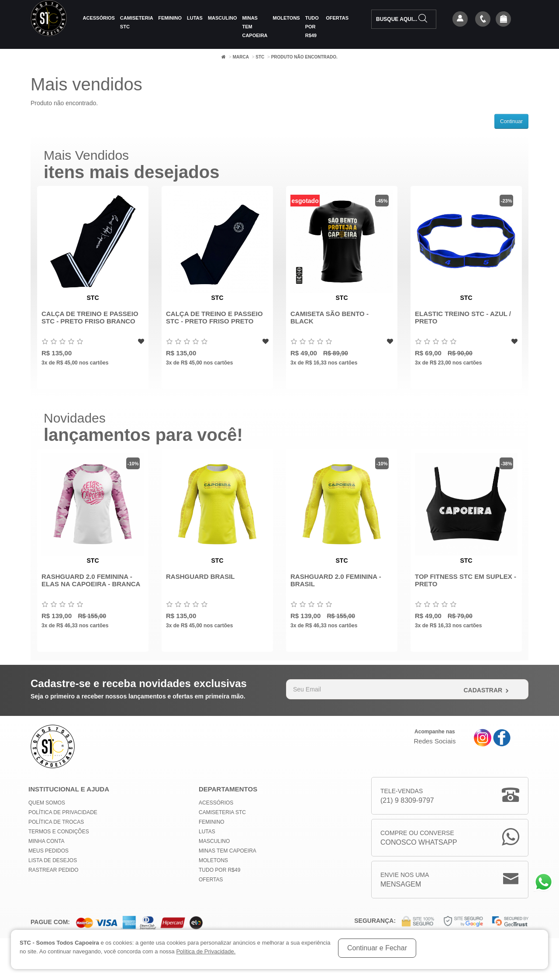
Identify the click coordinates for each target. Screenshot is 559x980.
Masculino (223, 18)
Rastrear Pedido (53, 870)
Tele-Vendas (407, 796)
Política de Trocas (56, 822)
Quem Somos (47, 803)
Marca (241, 57)
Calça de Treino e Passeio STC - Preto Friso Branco (90, 317)
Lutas (195, 18)
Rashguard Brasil (200, 576)
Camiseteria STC (136, 22)
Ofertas (337, 18)
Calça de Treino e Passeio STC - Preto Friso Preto (214, 317)
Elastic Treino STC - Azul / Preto (463, 317)
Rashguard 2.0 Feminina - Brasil (336, 580)
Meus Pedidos (48, 851)
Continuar (511, 121)
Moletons (286, 18)
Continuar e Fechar (377, 948)
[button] (504, 20)
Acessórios (99, 18)
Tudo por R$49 (312, 27)
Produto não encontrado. (304, 57)
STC (260, 57)
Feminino (170, 18)
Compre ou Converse (419, 838)
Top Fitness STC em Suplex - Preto (466, 580)
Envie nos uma (405, 880)
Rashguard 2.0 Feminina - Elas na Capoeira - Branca (91, 580)
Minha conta (46, 841)
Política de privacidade (63, 812)
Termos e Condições (59, 832)
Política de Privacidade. (206, 951)
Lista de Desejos (53, 860)
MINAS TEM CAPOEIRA (255, 27)
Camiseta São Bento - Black (330, 317)
